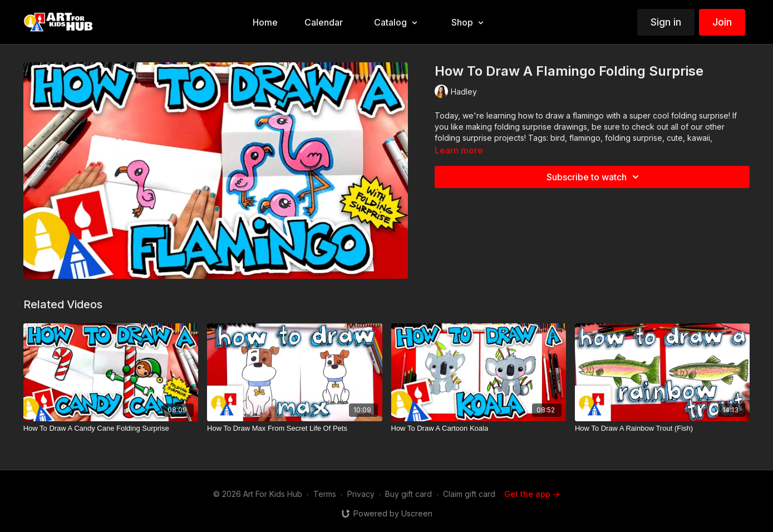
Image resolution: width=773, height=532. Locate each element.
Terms (325, 494)
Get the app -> (532, 494)
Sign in (666, 22)
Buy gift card (408, 494)
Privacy (361, 494)
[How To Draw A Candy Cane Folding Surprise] (111, 428)
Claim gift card (469, 494)
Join (722, 22)
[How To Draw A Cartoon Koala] (479, 428)
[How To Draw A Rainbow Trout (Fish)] (662, 428)
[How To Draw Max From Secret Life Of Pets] (294, 428)
